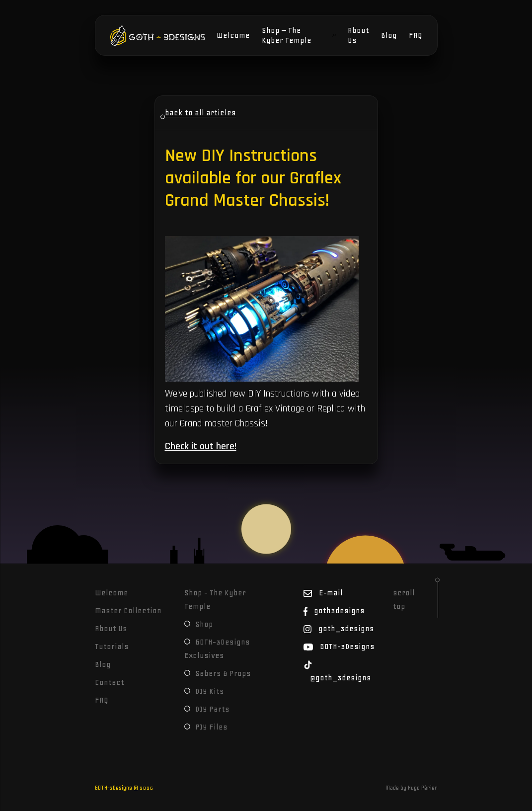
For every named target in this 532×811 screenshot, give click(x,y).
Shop (199, 624)
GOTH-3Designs (141, 35)
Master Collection (128, 611)
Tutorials (112, 647)
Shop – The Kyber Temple (287, 35)
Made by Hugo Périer (412, 788)
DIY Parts (207, 709)
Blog (389, 35)
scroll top (404, 600)
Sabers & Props (218, 673)
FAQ (416, 35)
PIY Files (206, 727)
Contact (110, 682)
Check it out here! (201, 446)
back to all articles (200, 113)
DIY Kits (204, 691)
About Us (358, 35)
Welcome (233, 35)
